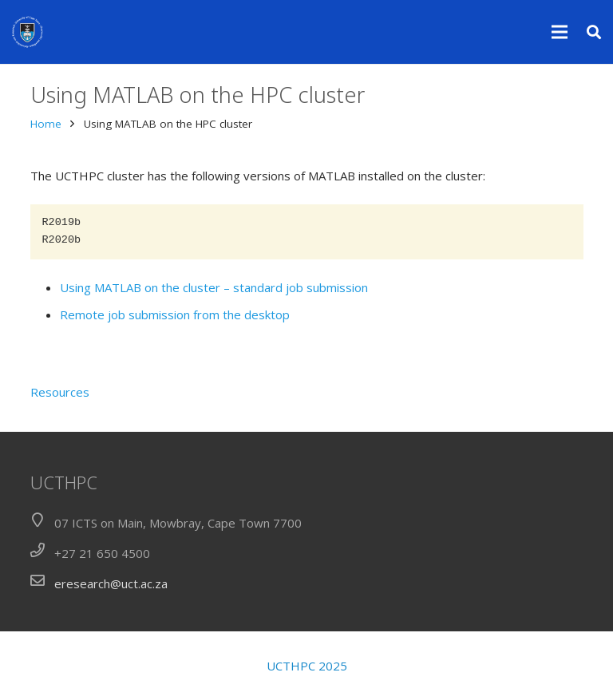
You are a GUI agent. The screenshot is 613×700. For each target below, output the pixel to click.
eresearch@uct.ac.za (111, 583)
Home (46, 124)
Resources (60, 392)
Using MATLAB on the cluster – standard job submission (214, 287)
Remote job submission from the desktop (175, 314)
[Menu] (560, 32)
